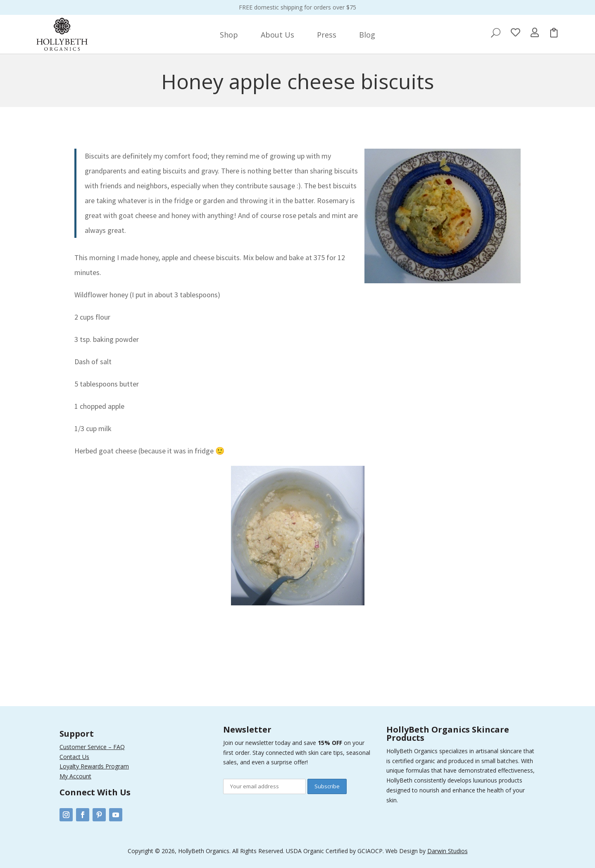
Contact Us (74, 757)
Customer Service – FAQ (92, 747)
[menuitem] (229, 35)
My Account (75, 776)
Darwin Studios (447, 851)
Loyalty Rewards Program (94, 766)
